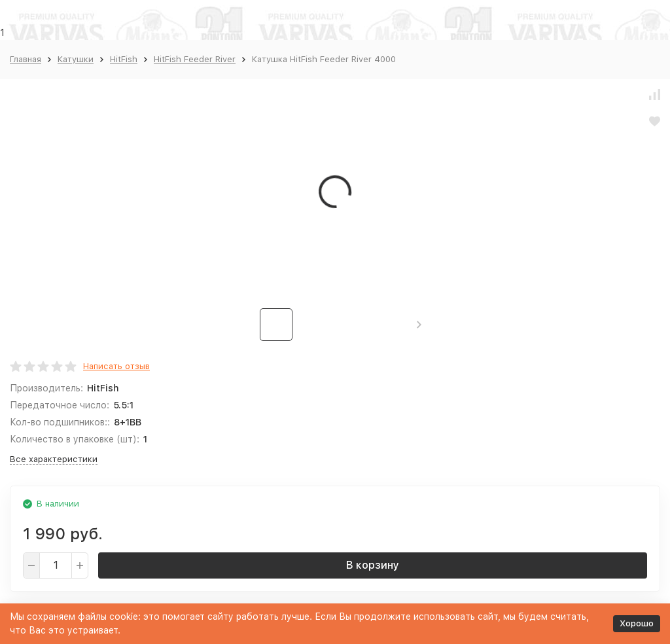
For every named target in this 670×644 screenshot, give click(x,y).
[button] (419, 325)
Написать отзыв (116, 366)
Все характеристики (54, 459)
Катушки (76, 59)
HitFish (124, 59)
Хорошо (637, 623)
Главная (26, 59)
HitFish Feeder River (195, 59)
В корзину (373, 565)
